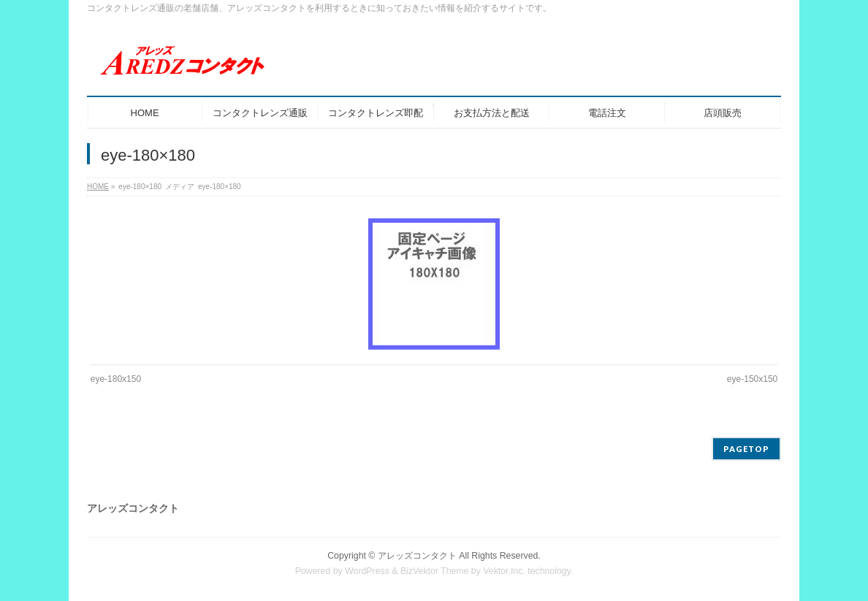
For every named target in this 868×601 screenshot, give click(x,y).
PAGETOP (746, 449)
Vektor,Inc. (504, 571)
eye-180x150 (116, 379)
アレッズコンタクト (417, 556)
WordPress (367, 571)
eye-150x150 (752, 379)
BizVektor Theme (435, 571)
